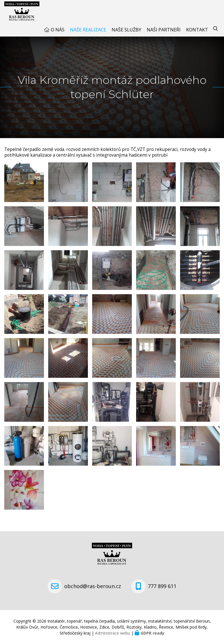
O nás (58, 30)
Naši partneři (164, 30)
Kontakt (197, 30)
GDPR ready (153, 633)
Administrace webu (113, 633)
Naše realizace (88, 30)
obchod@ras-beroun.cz (93, 586)
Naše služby (126, 30)
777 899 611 (162, 586)
